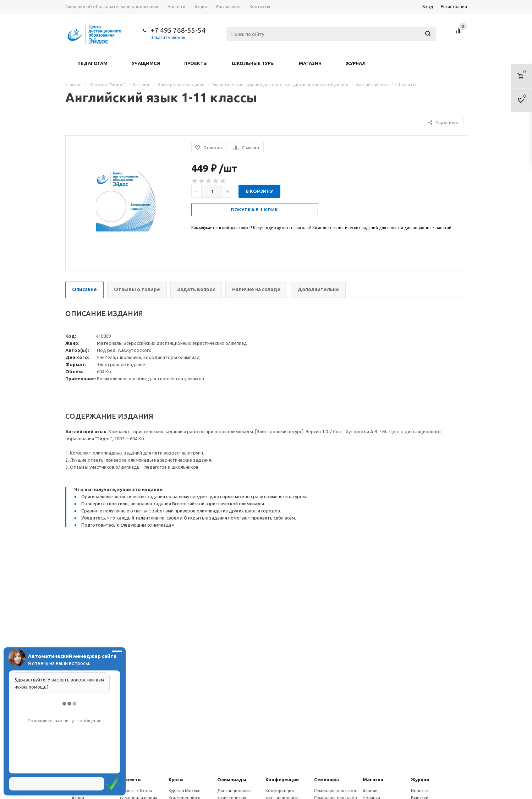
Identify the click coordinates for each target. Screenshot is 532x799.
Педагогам (92, 63)
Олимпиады (232, 779)
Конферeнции (282, 779)
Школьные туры (253, 63)
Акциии (370, 791)
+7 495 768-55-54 (178, 30)
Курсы (176, 779)
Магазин (310, 63)
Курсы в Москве (185, 791)
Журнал (356, 63)
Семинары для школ (335, 791)
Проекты (196, 63)
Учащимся (146, 63)
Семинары (327, 779)
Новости (420, 791)
